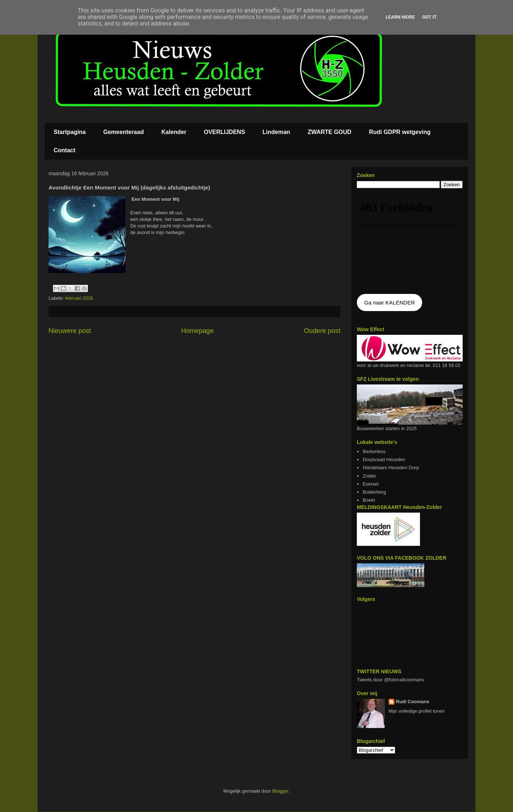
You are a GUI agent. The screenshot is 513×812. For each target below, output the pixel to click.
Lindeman (277, 132)
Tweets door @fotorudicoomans (390, 680)
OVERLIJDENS (225, 132)
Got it (429, 17)
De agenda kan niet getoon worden (410, 242)
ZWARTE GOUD (329, 132)
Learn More (400, 17)
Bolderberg (374, 492)
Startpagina (70, 132)
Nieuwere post (70, 331)
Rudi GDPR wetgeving (400, 132)
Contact (65, 150)
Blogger (280, 791)
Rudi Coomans (413, 702)
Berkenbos (374, 451)
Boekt (369, 500)
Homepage (198, 331)
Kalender (174, 132)
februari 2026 (79, 298)
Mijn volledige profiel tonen (417, 711)
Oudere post (322, 331)
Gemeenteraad (124, 132)
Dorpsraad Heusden (384, 459)
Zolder (369, 476)
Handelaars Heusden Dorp (391, 468)
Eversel (371, 484)
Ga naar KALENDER (389, 302)
